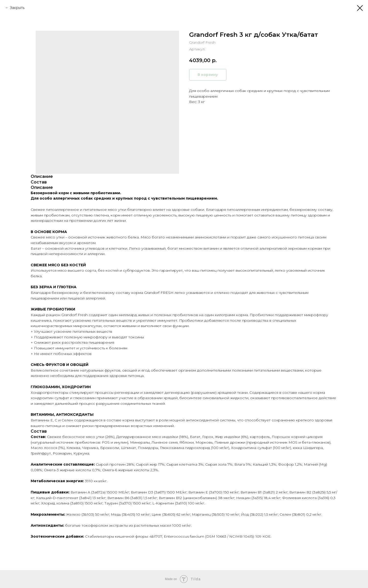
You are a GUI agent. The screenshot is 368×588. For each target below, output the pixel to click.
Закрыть (17, 8)
